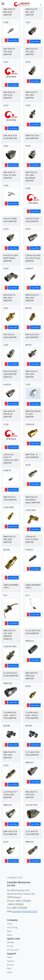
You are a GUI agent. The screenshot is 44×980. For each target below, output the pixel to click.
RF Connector (13, 950)
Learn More (13, 40)
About (10, 935)
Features (11, 961)
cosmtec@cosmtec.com (25, 911)
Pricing (10, 946)
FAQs (9, 931)
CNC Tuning (12, 927)
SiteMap (11, 942)
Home (10, 924)
